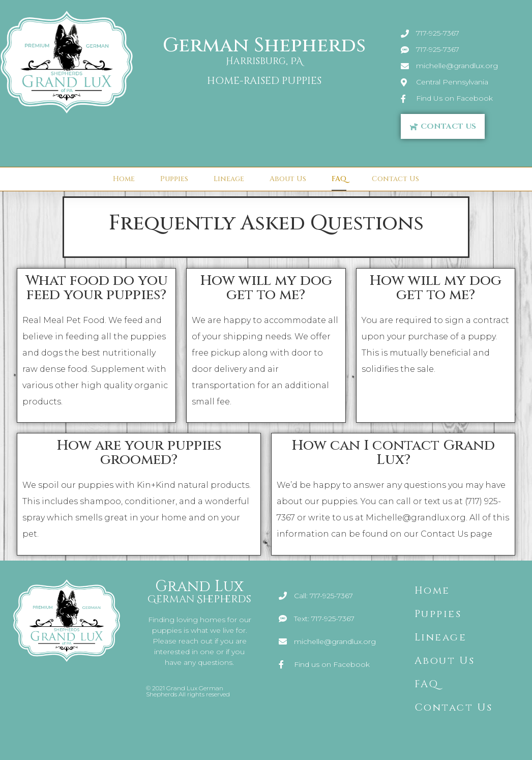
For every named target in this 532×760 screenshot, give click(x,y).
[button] (443, 126)
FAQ (339, 179)
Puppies (174, 179)
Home (124, 179)
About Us (288, 179)
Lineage (229, 179)
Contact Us (395, 179)
